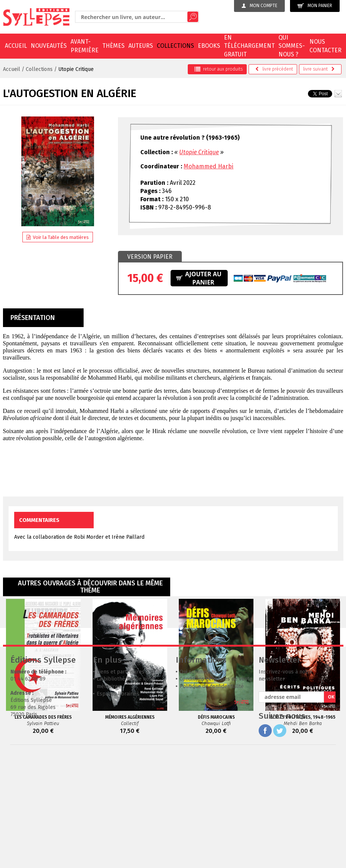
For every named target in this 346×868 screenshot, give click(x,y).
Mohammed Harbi (208, 166)
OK (331, 809)
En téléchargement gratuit (249, 46)
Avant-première (85, 46)
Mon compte (259, 6)
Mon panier (315, 6)
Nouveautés (49, 46)
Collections (175, 46)
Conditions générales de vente (216, 791)
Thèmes (113, 46)
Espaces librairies (118, 806)
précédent (274, 69)
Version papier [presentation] (150, 257)
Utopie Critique (76, 69)
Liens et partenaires (121, 784)
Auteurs (141, 46)
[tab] (150, 257)
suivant (319, 69)
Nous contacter (325, 46)
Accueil (16, 46)
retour (219, 69)
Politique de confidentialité (212, 798)
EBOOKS (209, 46)
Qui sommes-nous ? (292, 46)
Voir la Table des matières (58, 237)
